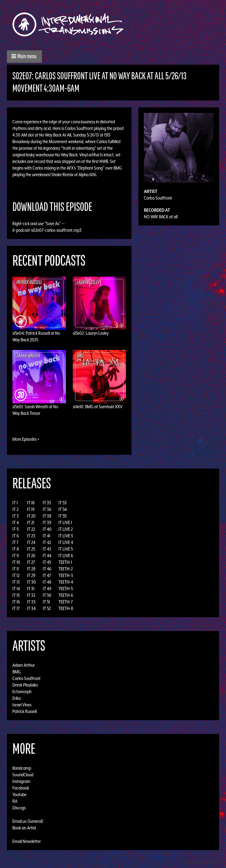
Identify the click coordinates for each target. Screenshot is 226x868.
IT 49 (47, 589)
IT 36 (47, 509)
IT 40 (47, 529)
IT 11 (16, 569)
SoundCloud (23, 775)
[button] (24, 57)
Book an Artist (24, 828)
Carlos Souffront (158, 198)
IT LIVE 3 (66, 536)
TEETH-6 (66, 595)
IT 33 (31, 602)
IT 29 (31, 575)
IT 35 (47, 503)
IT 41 (46, 536)
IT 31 (31, 589)
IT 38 (47, 516)
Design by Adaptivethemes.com (202, 862)
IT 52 (47, 608)
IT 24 (31, 542)
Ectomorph (22, 692)
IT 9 (16, 556)
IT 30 (31, 582)
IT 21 (31, 523)
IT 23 (31, 536)
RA (15, 801)
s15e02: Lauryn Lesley (91, 333)
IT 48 (47, 582)
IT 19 (31, 509)
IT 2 (15, 509)
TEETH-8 (66, 608)
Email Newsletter (27, 841)
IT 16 (16, 602)
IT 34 (31, 608)
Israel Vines (22, 705)
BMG (17, 672)
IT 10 (16, 562)
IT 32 (31, 595)
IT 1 (15, 503)
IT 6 (16, 536)
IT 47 (47, 575)
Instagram (21, 781)
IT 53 (63, 503)
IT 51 (46, 602)
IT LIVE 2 (66, 529)
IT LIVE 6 (66, 556)
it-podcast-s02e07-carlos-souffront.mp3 (47, 230)
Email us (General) (28, 821)
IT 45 (47, 562)
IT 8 (16, 549)
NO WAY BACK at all (161, 217)
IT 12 (16, 575)
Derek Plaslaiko (25, 685)
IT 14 (16, 589)
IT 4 (16, 523)
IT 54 (63, 509)
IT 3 (16, 516)
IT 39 (47, 523)
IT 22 (31, 529)
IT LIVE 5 (66, 549)
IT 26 (31, 556)
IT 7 (15, 542)
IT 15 (16, 595)
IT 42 (47, 542)
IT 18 (31, 503)
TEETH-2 (66, 569)
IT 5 (15, 529)
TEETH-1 (65, 562)
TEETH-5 (66, 589)
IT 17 (16, 608)
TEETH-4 (66, 582)
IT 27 (31, 562)
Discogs (19, 808)
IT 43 (47, 549)
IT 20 (31, 516)
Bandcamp (22, 768)
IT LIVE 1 (65, 523)
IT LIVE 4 (66, 542)
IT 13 (16, 582)
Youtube (19, 794)
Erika (17, 698)
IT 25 (31, 549)
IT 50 (47, 595)
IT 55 (62, 516)
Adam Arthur (24, 665)
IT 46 (47, 569)
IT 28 (31, 569)
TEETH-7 (66, 602)
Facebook (21, 788)
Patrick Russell (25, 711)
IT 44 (47, 556)
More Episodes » (26, 439)
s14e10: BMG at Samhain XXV (98, 407)
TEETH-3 (66, 575)
